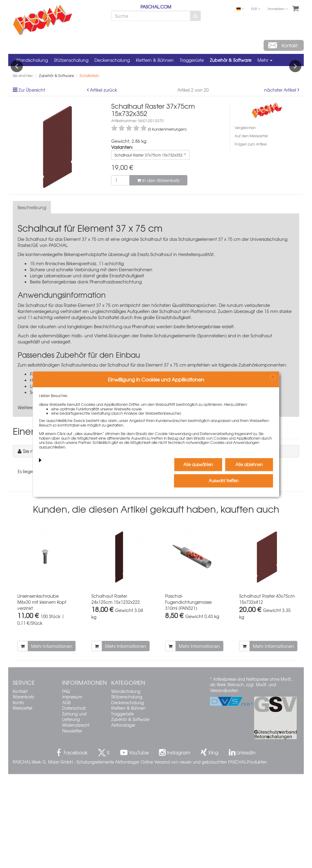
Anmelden (278, 9)
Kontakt (20, 785)
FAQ (66, 785)
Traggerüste (192, 60)
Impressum (72, 790)
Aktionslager (123, 819)
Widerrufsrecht (76, 819)
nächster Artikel (281, 183)
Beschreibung (32, 301)
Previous (17, 113)
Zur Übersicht (32, 183)
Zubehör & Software (231, 60)
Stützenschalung (71, 60)
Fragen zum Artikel (251, 238)
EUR (256, 9)
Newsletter (72, 824)
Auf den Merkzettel (251, 229)
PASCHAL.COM (156, 7)
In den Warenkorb (158, 274)
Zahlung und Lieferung (74, 810)
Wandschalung (32, 60)
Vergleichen (245, 221)
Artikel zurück (103, 183)
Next (295, 113)
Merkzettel (23, 801)
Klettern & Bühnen (155, 60)
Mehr (265, 60)
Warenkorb (23, 790)
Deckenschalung (112, 60)
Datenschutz (74, 801)
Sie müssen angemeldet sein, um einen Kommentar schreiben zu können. (107, 544)
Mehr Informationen (52, 740)
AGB (66, 796)
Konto (18, 796)
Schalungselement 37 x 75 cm (209, 333)
